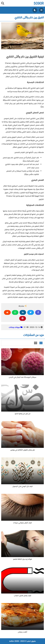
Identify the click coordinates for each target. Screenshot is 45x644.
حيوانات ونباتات (14, 327)
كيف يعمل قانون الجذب (23, 596)
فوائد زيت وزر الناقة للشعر (22, 559)
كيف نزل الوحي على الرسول (23, 486)
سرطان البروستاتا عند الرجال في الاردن (22, 377)
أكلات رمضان (22, 632)
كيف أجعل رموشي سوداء (22, 523)
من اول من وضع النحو (23, 414)
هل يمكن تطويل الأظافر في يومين (22, 450)
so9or (39, 3)
